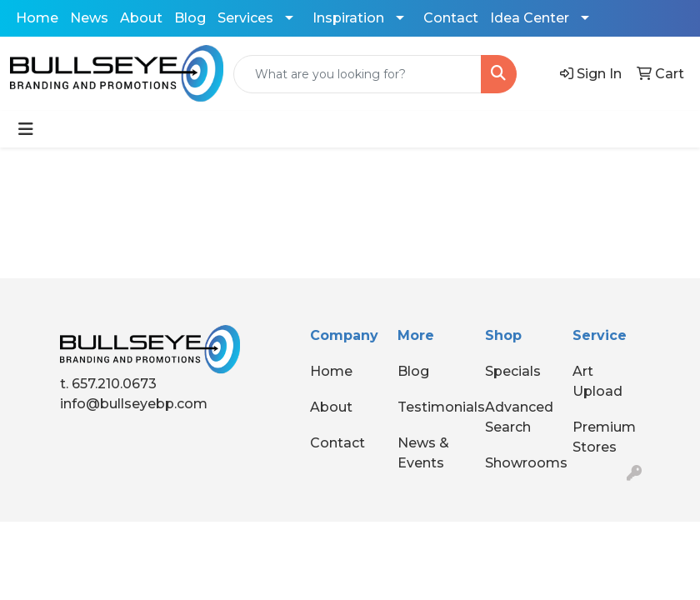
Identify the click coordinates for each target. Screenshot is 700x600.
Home (37, 18)
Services (245, 18)
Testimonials (431, 407)
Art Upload (597, 381)
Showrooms (519, 463)
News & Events (423, 453)
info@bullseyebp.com (134, 404)
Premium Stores (604, 437)
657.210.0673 (114, 384)
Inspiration (348, 18)
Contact (451, 18)
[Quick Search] (357, 74)
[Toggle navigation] (26, 129)
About (141, 18)
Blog (190, 18)
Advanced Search (519, 417)
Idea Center (530, 18)
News (89, 18)
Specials (513, 371)
